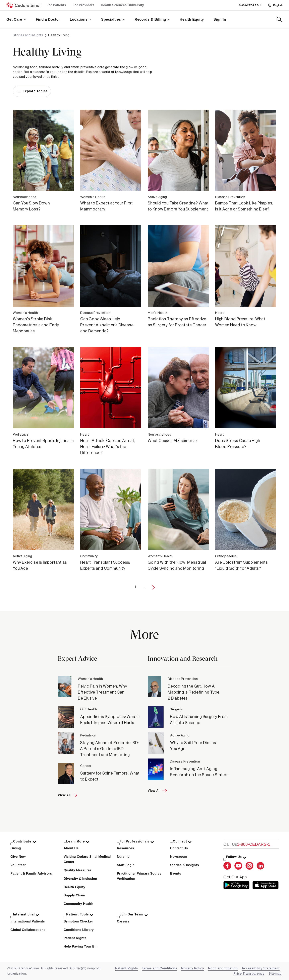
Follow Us (236, 857)
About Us (71, 848)
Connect (182, 841)
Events (176, 873)
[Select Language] (275, 5)
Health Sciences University (123, 5)
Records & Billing (152, 19)
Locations (81, 19)
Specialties (113, 19)
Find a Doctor (48, 19)
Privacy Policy (193, 968)
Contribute (25, 841)
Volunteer (18, 865)
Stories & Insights (185, 865)
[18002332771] (247, 844)
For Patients (56, 5)
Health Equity (192, 19)
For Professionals (137, 841)
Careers (123, 921)
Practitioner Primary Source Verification (139, 876)
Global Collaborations (28, 930)
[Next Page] (153, 587)
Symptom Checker (78, 921)
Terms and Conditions (160, 968)
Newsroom (179, 857)
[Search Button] (279, 19)
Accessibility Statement (261, 968)
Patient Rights (75, 938)
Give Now (18, 857)
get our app (235, 877)
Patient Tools (80, 914)
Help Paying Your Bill (81, 946)
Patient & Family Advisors (31, 873)
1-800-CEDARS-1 (250, 5)
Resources (126, 848)
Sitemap (275, 973)
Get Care (16, 19)
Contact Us (179, 848)
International (26, 914)
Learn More (78, 841)
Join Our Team (134, 914)
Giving (16, 848)
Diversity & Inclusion (80, 879)
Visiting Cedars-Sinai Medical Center (87, 859)
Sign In (220, 19)
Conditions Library (79, 930)
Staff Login (126, 865)
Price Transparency (249, 973)
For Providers (83, 5)
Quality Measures (78, 870)
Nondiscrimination (223, 968)
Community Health (78, 904)
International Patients (28, 921)
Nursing (123, 857)
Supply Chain (74, 895)
